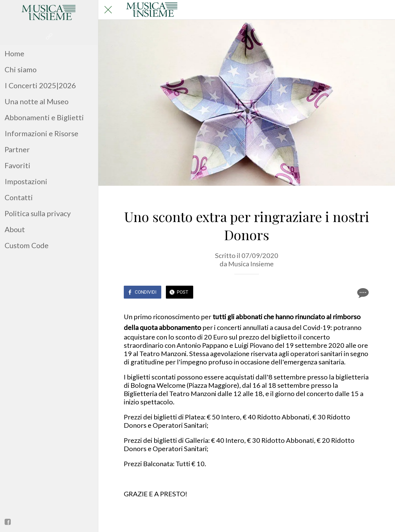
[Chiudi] (108, 10)
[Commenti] (362, 293)
